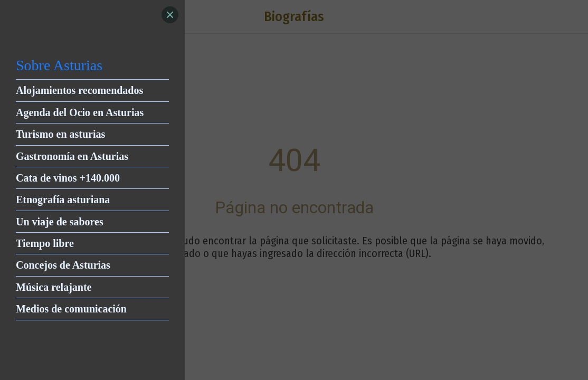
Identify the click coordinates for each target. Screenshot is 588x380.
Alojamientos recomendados (79, 90)
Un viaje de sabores (60, 222)
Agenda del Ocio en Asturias (80, 112)
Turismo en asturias (60, 134)
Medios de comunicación (71, 309)
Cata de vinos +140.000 (68, 178)
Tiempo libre (45, 243)
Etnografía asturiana (63, 199)
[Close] (170, 15)
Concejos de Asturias (63, 265)
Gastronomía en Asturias (72, 156)
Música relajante (54, 287)
